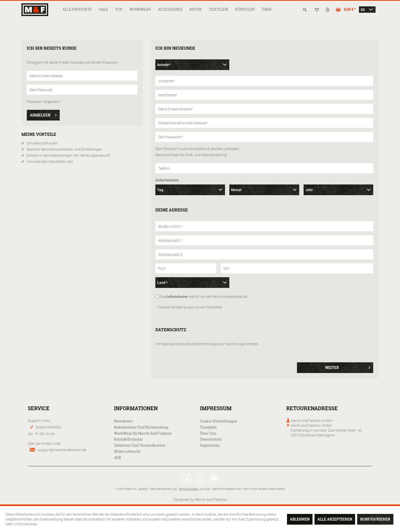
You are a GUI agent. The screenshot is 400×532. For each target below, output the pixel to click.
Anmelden (43, 114)
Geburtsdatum (167, 180)
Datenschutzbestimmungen (197, 344)
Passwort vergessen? (44, 102)
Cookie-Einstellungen (219, 421)
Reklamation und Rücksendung (141, 427)
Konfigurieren (375, 519)
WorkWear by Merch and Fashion (143, 433)
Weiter (348, 367)
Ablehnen (300, 519)
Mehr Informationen (21, 524)
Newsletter (123, 421)
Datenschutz (211, 439)
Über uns (208, 433)
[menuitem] (77, 9)
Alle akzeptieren (335, 519)
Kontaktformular (128, 439)
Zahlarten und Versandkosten (140, 445)
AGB (117, 457)
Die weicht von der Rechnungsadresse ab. (204, 296)
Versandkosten (189, 489)
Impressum (210, 445)
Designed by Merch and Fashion (200, 499)
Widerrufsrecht (127, 451)
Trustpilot (208, 427)
